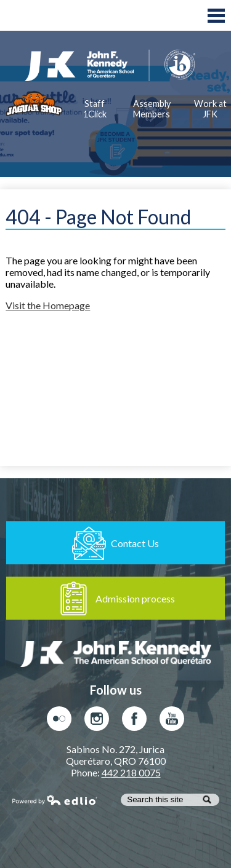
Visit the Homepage (48, 305)
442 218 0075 (131, 772)
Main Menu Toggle (216, 16)
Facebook (134, 722)
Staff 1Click (95, 109)
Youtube (172, 722)
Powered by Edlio (55, 800)
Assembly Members (152, 109)
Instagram (97, 722)
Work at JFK (210, 109)
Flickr (59, 722)
